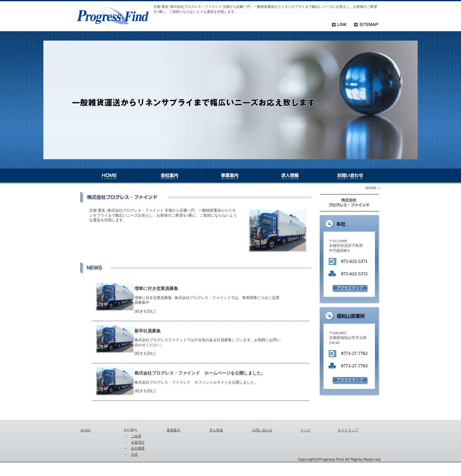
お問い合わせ (262, 430)
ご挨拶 (136, 436)
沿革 (134, 454)
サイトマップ (348, 430)
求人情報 (216, 430)
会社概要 (138, 448)
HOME (371, 188)
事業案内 (173, 430)
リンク (306, 430)
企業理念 (138, 442)
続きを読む (145, 311)
